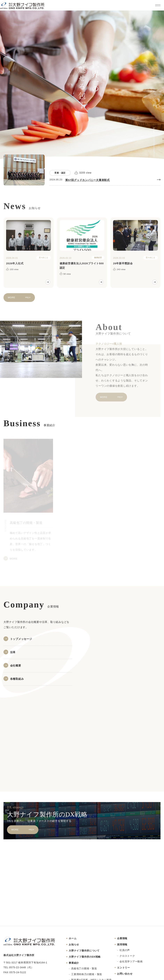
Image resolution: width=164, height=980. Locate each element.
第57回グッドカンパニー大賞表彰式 (87, 180)
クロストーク (127, 956)
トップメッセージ (21, 639)
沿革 (13, 652)
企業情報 (122, 938)
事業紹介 (74, 963)
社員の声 (125, 950)
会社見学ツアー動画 (131, 961)
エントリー (124, 968)
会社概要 (16, 665)
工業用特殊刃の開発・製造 (87, 974)
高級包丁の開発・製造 (84, 968)
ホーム (73, 938)
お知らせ (74, 944)
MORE (12, 300)
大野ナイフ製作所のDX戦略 (85, 957)
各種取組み (17, 679)
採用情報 (122, 944)
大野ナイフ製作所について (84, 951)
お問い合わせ (125, 974)
